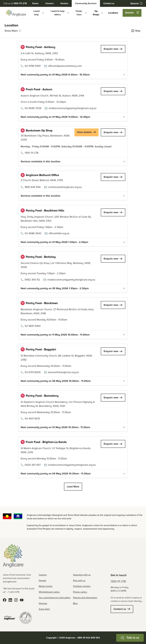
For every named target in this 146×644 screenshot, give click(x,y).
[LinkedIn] (10, 600)
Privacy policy (80, 592)
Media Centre (46, 586)
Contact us (109, 3)
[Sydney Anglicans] (10, 618)
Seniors (64, 3)
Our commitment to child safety (55, 598)
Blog (75, 603)
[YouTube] (22, 600)
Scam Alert (44, 609)
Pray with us (79, 580)
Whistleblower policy (49, 592)
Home (35, 3)
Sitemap (43, 603)
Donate (42, 580)
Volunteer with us (82, 575)
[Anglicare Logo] (16, 13)
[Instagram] (16, 600)
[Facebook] (5, 600)
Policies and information (85, 598)
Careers (49, 3)
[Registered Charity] (26, 618)
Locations (113, 13)
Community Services (86, 3)
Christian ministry (82, 586)
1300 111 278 (118, 581)
